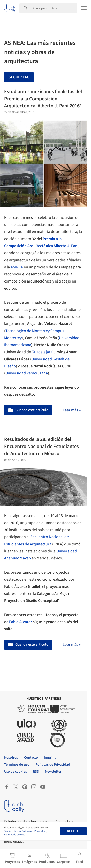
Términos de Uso (12, 831)
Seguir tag (19, 77)
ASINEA (17, 267)
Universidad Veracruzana (27, 373)
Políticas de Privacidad (34, 831)
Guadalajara (42, 352)
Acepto (73, 831)
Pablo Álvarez (21, 622)
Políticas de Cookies (14, 835)
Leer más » (72, 410)
